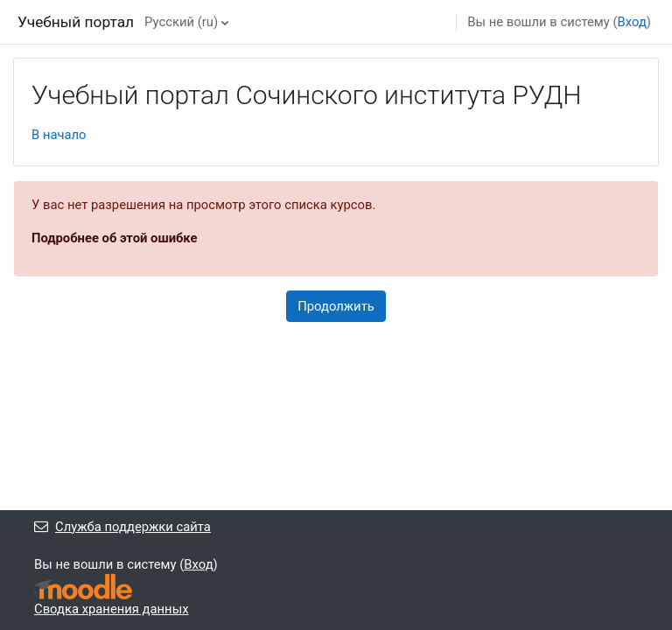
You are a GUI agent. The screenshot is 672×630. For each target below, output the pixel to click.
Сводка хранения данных (111, 609)
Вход (632, 22)
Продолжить (336, 306)
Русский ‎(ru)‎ (181, 22)
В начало (59, 135)
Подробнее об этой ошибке (115, 238)
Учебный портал (76, 22)
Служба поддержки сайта (122, 527)
